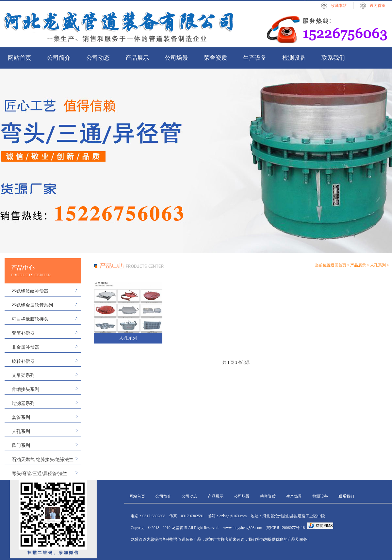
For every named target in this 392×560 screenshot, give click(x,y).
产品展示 (137, 58)
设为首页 (378, 6)
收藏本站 (339, 6)
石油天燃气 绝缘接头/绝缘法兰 (43, 460)
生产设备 (255, 58)
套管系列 (21, 417)
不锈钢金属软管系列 (32, 305)
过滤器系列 (23, 403)
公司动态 (98, 58)
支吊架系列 (23, 375)
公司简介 (59, 58)
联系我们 (333, 58)
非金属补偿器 (25, 347)
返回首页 (338, 265)
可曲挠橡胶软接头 (30, 319)
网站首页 (20, 58)
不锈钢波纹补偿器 (30, 291)
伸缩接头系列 (25, 389)
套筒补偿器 (23, 333)
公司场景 (176, 58)
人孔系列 (21, 432)
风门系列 (21, 446)
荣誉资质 (216, 58)
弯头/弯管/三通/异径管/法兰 (40, 474)
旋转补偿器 (23, 361)
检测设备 (294, 58)
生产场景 (294, 496)
